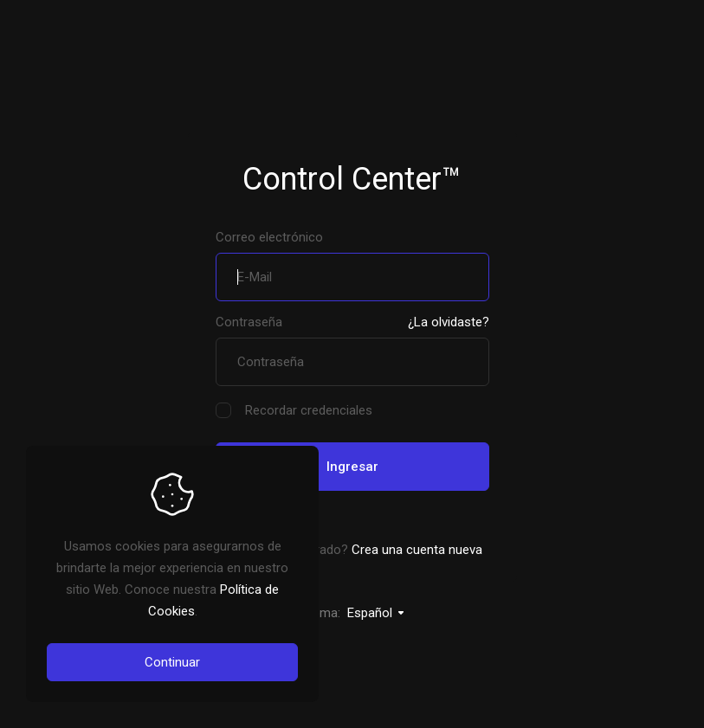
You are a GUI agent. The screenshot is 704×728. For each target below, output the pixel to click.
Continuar (172, 662)
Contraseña (249, 322)
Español (377, 613)
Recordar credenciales (294, 411)
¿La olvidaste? (449, 322)
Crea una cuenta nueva (417, 550)
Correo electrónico (269, 237)
